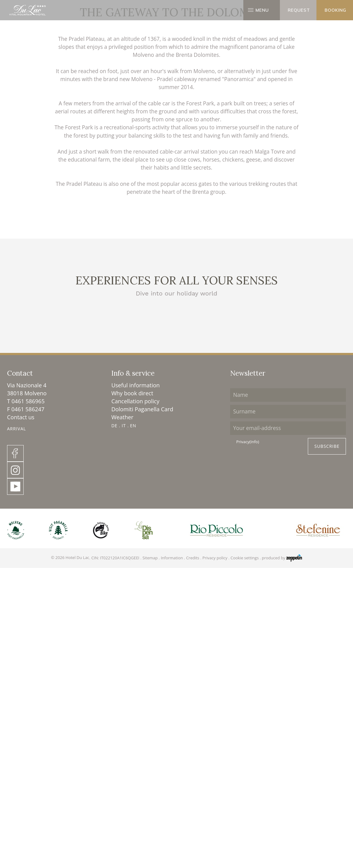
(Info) (254, 773)
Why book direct (132, 725)
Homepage (142, 186)
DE (114, 757)
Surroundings (169, 186)
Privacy (248, 773)
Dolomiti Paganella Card (142, 741)
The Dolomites (61, 641)
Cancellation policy (135, 733)
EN (133, 757)
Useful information (135, 717)
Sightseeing (293, 641)
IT (124, 757)
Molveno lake (177, 641)
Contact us (21, 749)
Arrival (17, 760)
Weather (122, 749)
